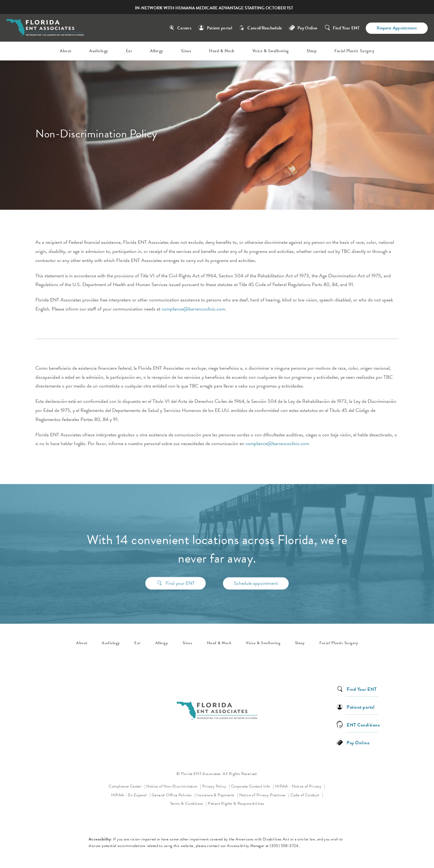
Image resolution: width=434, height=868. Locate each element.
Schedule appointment (256, 573)
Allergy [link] (157, 51)
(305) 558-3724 (284, 846)
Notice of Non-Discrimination (174, 786)
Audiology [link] (99, 51)
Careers (184, 28)
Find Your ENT (346, 28)
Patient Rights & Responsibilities (236, 804)
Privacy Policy (216, 786)
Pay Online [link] (307, 28)
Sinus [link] (186, 51)
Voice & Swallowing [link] (271, 51)
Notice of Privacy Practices (264, 795)
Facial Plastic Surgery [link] (354, 51)
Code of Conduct (307, 795)
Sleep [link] (312, 51)
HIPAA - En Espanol (130, 795)
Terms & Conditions (187, 804)
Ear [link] (129, 51)
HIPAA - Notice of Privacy (300, 786)
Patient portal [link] (361, 707)
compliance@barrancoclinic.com (193, 309)
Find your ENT (180, 573)
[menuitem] (67, 51)
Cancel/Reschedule (265, 28)
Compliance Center (126, 786)
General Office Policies (172, 795)
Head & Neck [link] (222, 51)
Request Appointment (397, 28)
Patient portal (220, 28)
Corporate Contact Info (251, 786)
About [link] (66, 51)
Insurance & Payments (216, 795)
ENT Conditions (363, 724)
